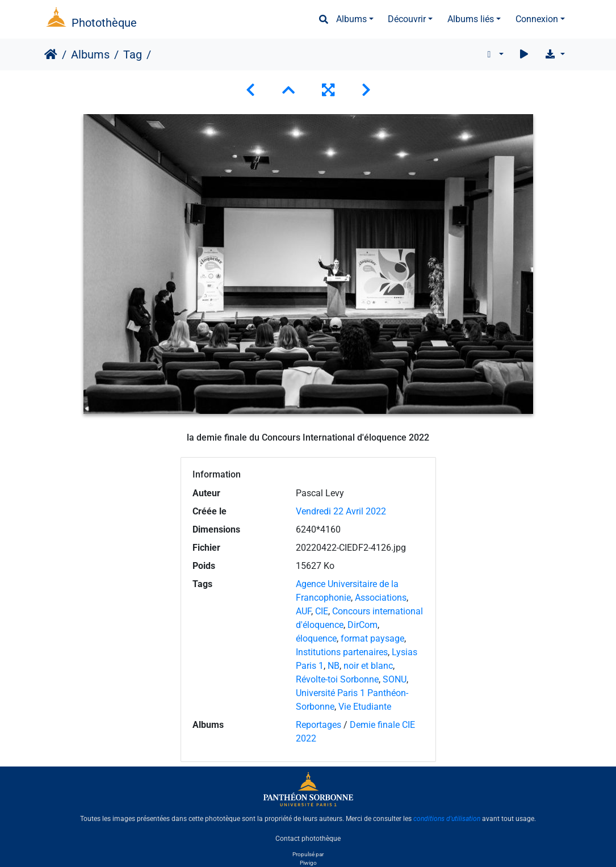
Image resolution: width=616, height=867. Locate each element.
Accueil (51, 55)
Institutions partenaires (342, 652)
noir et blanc (368, 666)
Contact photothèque (308, 838)
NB (334, 666)
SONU (395, 679)
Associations (381, 598)
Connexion (537, 19)
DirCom (363, 625)
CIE (322, 611)
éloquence (316, 638)
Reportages (319, 725)
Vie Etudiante (365, 707)
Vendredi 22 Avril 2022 (341, 511)
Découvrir (407, 19)
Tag (133, 55)
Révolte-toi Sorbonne (337, 679)
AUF (303, 611)
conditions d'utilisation (447, 819)
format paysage (372, 638)
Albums (351, 19)
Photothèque (104, 23)
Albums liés (471, 19)
